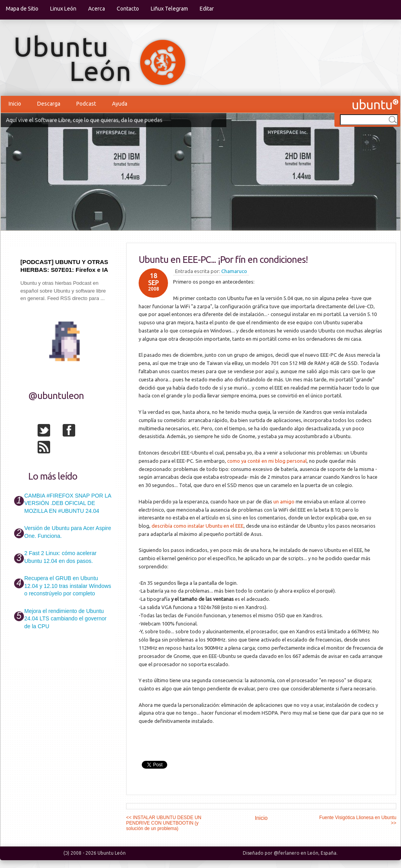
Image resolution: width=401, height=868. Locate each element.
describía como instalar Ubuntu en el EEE (198, 526)
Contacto (128, 9)
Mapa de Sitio (22, 9)
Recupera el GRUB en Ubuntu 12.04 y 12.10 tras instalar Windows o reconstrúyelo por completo (68, 586)
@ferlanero (287, 853)
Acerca (97, 9)
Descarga (49, 104)
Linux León (63, 9)
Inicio (15, 104)
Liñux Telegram (169, 9)
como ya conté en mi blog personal (267, 461)
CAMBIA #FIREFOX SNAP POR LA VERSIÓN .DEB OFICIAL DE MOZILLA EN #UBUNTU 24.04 (68, 503)
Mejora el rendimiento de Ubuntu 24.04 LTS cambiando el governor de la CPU (65, 619)
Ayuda (120, 104)
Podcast (86, 104)
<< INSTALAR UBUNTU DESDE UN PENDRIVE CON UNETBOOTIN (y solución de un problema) (164, 823)
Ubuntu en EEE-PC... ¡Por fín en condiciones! (223, 260)
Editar (207, 9)
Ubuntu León (112, 853)
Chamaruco (234, 271)
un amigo (284, 501)
